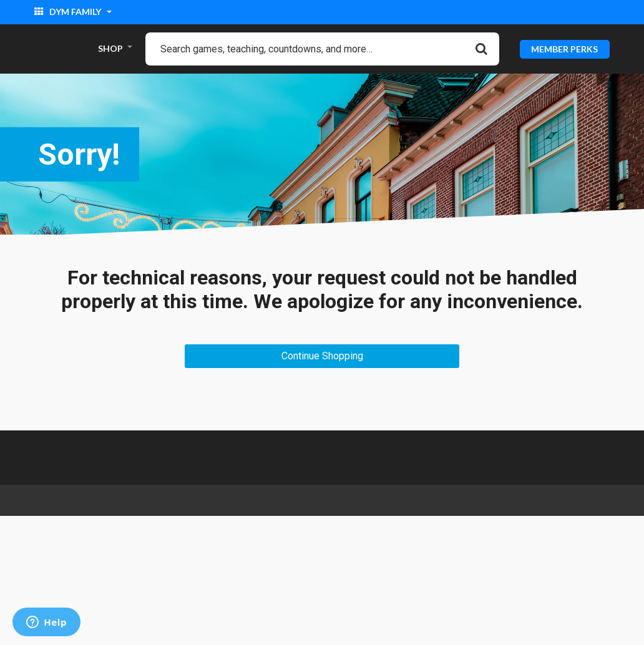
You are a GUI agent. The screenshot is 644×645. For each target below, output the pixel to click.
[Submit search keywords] (481, 49)
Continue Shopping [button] (322, 356)
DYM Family (69, 12)
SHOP (110, 48)
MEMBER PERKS (564, 48)
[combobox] (322, 49)
